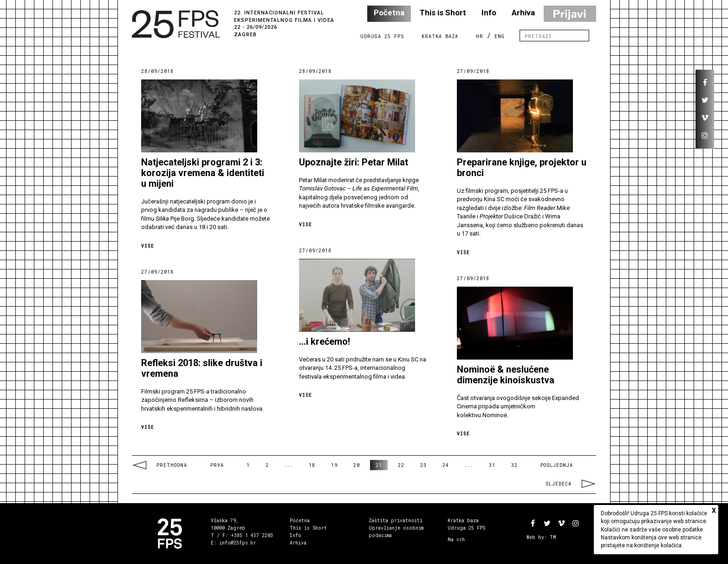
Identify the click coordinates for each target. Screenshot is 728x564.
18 (312, 465)
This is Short (443, 13)
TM (553, 537)
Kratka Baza (440, 36)
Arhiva (523, 13)
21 (379, 465)
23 (423, 465)
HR (480, 36)
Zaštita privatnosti (396, 521)
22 (401, 465)
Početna (389, 13)
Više (148, 246)
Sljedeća (571, 484)
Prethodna (159, 465)
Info (489, 13)
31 (492, 465)
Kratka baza (463, 521)
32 (514, 465)
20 (357, 465)
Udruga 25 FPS (382, 36)
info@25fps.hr (237, 543)
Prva (217, 465)
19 (334, 465)
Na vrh (456, 540)
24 (446, 465)
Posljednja (557, 465)
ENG (500, 36)
